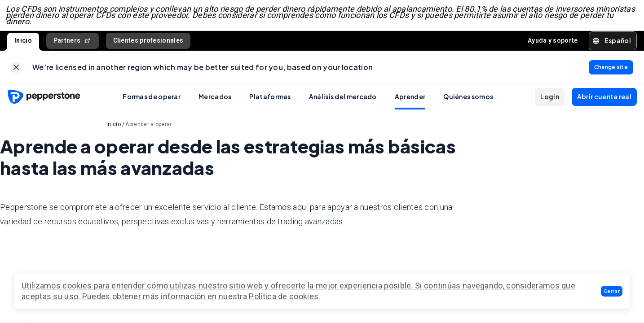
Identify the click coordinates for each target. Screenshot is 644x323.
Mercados (215, 102)
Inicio (23, 43)
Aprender (410, 102)
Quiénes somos (468, 102)
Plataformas (270, 102)
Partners (73, 43)
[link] (16, 71)
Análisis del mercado (343, 102)
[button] (612, 291)
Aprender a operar (148, 130)
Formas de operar (152, 102)
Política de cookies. (285, 296)
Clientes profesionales (148, 43)
